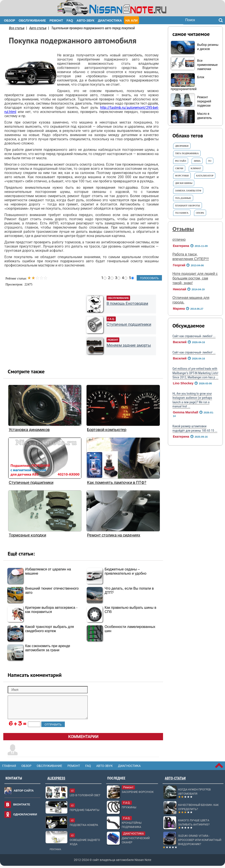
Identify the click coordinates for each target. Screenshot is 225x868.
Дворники (182, 146)
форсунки (182, 176)
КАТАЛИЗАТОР (205, 176)
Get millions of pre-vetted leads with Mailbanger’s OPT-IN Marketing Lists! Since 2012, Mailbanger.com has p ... (195, 373)
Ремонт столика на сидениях (114, 535)
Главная (9, 766)
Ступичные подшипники (129, 324)
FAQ (70, 20)
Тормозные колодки (27, 535)
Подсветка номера (84, 825)
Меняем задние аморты (129, 345)
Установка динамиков (29, 430)
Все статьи (17, 28)
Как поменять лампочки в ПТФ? (117, 483)
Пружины (129, 807)
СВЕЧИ (179, 168)
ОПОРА (200, 213)
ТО (210, 161)
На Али (132, 20)
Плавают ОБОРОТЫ (188, 205)
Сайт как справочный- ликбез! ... (194, 336)
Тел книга (182, 213)
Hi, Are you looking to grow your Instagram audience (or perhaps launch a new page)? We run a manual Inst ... (192, 400)
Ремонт (56, 20)
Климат (196, 168)
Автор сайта (24, 791)
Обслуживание (32, 20)
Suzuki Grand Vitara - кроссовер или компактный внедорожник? (200, 840)
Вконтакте (22, 804)
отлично (179, 240)
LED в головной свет (85, 795)
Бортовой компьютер (107, 430)
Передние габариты (84, 810)
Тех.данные (183, 198)
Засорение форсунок (138, 792)
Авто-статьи (175, 778)
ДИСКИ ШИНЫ (184, 183)
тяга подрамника (187, 153)
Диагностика (110, 20)
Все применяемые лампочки (207, 65)
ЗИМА (197, 161)
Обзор (10, 20)
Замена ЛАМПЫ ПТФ (188, 191)
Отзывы (183, 229)
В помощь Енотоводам (127, 304)
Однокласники (25, 814)
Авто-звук (85, 20)
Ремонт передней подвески (204, 101)
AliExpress (56, 778)
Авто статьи (38, 28)
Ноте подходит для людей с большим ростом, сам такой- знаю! (195, 278)
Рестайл (181, 161)
